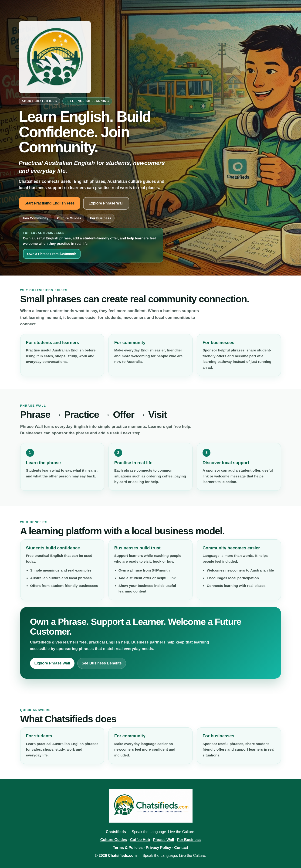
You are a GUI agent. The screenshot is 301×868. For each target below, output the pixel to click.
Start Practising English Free (50, 203)
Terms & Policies (128, 848)
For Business (100, 218)
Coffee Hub (140, 840)
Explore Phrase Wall (106, 203)
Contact (181, 848)
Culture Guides (69, 218)
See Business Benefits (102, 663)
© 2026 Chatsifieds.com (116, 856)
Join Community (35, 218)
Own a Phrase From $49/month (52, 254)
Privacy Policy (158, 848)
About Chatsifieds (40, 101)
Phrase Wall (163, 840)
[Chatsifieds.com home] (55, 57)
